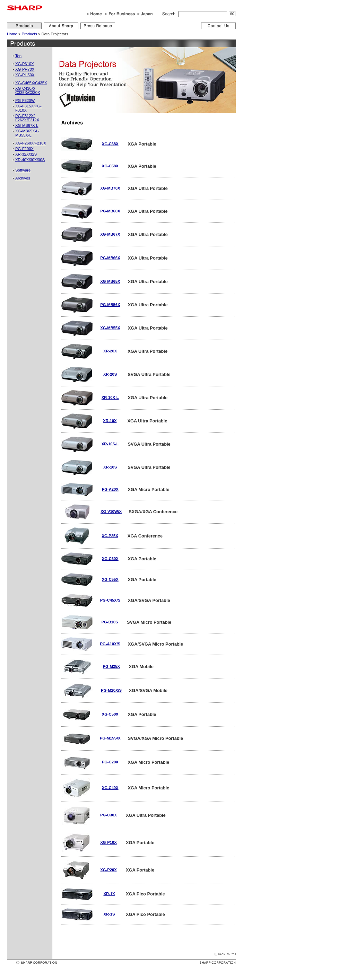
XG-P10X (108, 842)
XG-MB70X (110, 188)
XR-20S (110, 374)
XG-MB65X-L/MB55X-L (27, 133)
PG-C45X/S (110, 600)
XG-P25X (110, 536)
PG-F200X (24, 149)
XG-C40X (110, 788)
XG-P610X (24, 64)
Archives (23, 178)
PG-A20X (110, 489)
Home (12, 34)
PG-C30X (109, 815)
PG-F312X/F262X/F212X (27, 118)
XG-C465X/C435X (31, 83)
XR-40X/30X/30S (30, 160)
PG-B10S (110, 622)
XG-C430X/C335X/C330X (28, 90)
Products (29, 34)
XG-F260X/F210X (31, 143)
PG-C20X (110, 762)
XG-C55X (110, 579)
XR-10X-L (110, 397)
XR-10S (110, 467)
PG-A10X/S (110, 644)
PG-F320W (25, 100)
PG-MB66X (110, 258)
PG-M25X (111, 666)
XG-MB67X (110, 234)
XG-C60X (110, 559)
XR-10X (110, 421)
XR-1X (109, 894)
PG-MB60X (110, 211)
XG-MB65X (110, 281)
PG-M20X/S (111, 690)
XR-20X (110, 351)
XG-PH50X (25, 75)
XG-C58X (110, 166)
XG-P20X (108, 870)
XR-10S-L (110, 444)
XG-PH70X (25, 69)
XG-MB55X (110, 328)
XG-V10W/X (111, 511)
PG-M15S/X (110, 738)
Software (23, 170)
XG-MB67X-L (27, 125)
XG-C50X (110, 714)
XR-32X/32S (26, 154)
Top (18, 56)
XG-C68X (110, 144)
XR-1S (109, 914)
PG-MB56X (110, 305)
